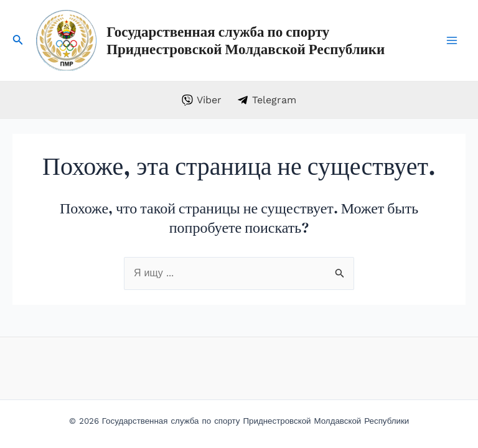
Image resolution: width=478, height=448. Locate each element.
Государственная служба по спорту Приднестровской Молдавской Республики (246, 40)
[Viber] (202, 100)
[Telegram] (267, 100)
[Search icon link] (18, 42)
